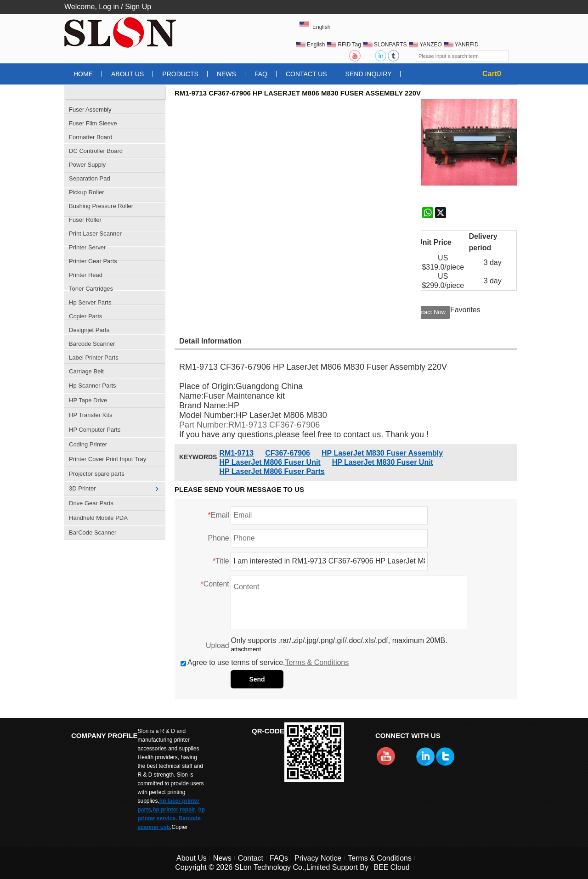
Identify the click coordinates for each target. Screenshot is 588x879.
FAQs (279, 858)
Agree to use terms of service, (265, 662)
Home (83, 74)
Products (180, 74)
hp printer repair (174, 810)
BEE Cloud (391, 867)
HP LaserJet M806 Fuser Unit (270, 462)
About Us (127, 74)
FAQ (261, 74)
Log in (109, 7)
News (226, 74)
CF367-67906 (288, 453)
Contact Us (306, 74)
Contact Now (429, 312)
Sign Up (138, 7)
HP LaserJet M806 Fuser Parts (272, 471)
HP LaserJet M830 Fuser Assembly (382, 453)
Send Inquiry (369, 74)
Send (257, 679)
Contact (251, 858)
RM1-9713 (236, 453)
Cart (492, 74)
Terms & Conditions (317, 662)
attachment (246, 649)
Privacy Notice (318, 858)
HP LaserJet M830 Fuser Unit (383, 462)
